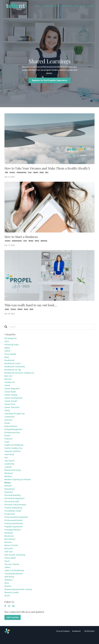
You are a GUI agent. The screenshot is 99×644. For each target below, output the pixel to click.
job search (9, 465)
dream (7, 426)
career (7, 388)
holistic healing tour (14, 452)
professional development (16, 523)
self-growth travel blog (15, 561)
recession (9, 542)
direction (12, 173)
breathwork (10, 362)
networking (44, 242)
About (37, 6)
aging (7, 349)
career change (11, 397)
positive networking (13, 513)
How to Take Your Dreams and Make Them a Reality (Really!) (49, 169)
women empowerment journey (19, 597)
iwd (6, 462)
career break (10, 394)
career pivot (10, 407)
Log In (91, 6)
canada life (10, 385)
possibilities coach (13, 516)
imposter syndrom (13, 455)
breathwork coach (13, 365)
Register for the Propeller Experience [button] (49, 81)
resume (8, 548)
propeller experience (14, 532)
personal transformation (15, 510)
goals (30, 173)
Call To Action (13, 625)
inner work (9, 458)
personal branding (12, 500)
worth (31, 310)
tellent (7, 574)
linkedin (8, 471)
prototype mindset (13, 536)
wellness (9, 587)
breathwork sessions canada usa (19, 375)
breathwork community (15, 368)
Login (83, 6)
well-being (9, 584)
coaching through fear (15, 417)
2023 (6, 173)
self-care (9, 558)
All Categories (11, 339)
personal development (14, 503)
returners (9, 555)
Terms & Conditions (63, 639)
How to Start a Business (22, 238)
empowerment (11, 430)
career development (14, 401)
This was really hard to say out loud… (32, 306)
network (8, 491)
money (42, 173)
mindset (36, 173)
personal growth (12, 507)
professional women (14, 529)
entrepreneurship (22, 173)
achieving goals (12, 346)
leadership (9, 468)
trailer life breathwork (14, 577)
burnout (8, 381)
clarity (7, 413)
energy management (14, 433)
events (7, 310)
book (7, 359)
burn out (8, 378)
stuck (7, 568)
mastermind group (13, 475)
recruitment (10, 545)
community (10, 420)
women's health (12, 600)
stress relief (10, 565)
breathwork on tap (13, 372)
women (8, 593)
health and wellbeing (14, 449)
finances (13, 310)
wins (47, 173)
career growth (11, 404)
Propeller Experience (51, 6)
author (7, 352)
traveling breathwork (14, 581)
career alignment (12, 391)
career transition (12, 410)
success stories (12, 571)
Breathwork (68, 6)
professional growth (14, 526)
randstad (9, 539)
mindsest (9, 478)
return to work (11, 552)
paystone (9, 497)
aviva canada (10, 356)
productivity (10, 520)
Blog (77, 6)
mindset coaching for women (18, 484)
